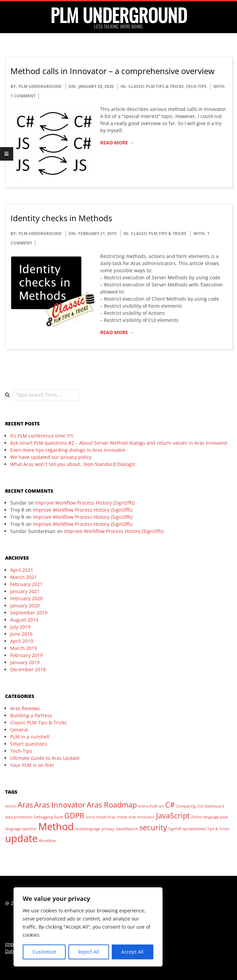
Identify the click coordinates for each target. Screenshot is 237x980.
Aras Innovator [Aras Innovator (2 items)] (60, 805)
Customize (44, 952)
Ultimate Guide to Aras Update (45, 758)
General (19, 730)
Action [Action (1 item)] (11, 806)
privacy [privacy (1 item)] (108, 829)
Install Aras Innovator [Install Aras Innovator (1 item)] (136, 817)
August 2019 (24, 620)
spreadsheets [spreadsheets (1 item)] (194, 829)
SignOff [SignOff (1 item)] (175, 829)
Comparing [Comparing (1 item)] (186, 806)
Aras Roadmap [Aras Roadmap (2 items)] (112, 805)
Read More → (117, 143)
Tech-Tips (196, 86)
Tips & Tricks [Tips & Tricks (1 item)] (218, 829)
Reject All (89, 952)
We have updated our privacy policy (51, 457)
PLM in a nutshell (30, 737)
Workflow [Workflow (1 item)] (47, 841)
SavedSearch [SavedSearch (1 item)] (127, 829)
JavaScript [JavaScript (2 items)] (173, 815)
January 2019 (25, 662)
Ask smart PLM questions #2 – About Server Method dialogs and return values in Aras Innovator (119, 443)
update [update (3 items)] (21, 838)
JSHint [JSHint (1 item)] (197, 817)
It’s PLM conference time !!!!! (42, 436)
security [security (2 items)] (153, 827)
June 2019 (21, 634)
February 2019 (26, 655)
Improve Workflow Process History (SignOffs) (85, 503)
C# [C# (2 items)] (170, 805)
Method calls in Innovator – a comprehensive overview (113, 71)
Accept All (132, 952)
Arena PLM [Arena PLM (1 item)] (148, 806)
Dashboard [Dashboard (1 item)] (214, 806)
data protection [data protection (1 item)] (19, 817)
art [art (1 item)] (161, 806)
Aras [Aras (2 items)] (25, 805)
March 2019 (24, 648)
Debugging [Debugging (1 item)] (43, 817)
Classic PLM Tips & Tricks (156, 86)
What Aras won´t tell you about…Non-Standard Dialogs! (73, 464)
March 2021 (24, 577)
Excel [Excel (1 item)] (59, 817)
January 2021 (25, 591)
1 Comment (23, 96)
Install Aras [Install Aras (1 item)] (106, 817)
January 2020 (25, 605)
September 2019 (29, 613)
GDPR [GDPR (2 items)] (74, 815)
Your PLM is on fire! (32, 765)
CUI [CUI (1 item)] (200, 806)
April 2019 (22, 641)
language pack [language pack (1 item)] (216, 817)
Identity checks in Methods (61, 218)
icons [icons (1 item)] (90, 817)
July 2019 (20, 627)
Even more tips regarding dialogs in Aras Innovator (68, 450)
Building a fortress (31, 715)
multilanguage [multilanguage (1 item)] (88, 829)
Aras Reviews (25, 708)
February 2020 (26, 598)
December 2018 (28, 669)
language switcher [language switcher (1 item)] (21, 829)
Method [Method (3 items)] (56, 826)
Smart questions (29, 744)
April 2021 (22, 570)
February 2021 (26, 584)
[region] (88, 927)
